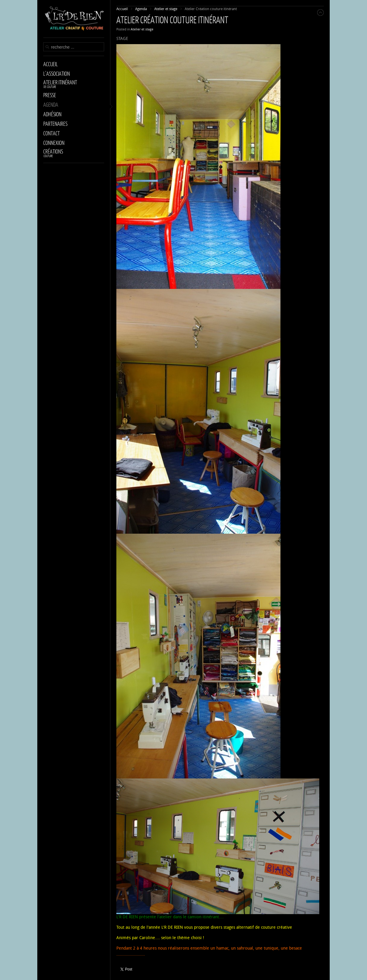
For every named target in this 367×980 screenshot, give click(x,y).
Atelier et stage (142, 29)
